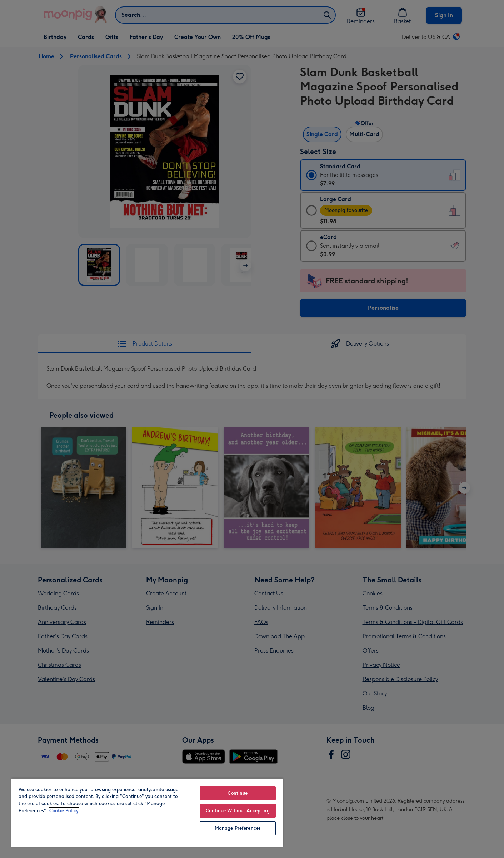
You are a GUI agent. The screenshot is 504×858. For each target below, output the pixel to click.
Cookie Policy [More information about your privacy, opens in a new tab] (64, 811)
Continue (238, 793)
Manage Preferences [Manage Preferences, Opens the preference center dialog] (238, 828)
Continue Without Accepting (238, 811)
